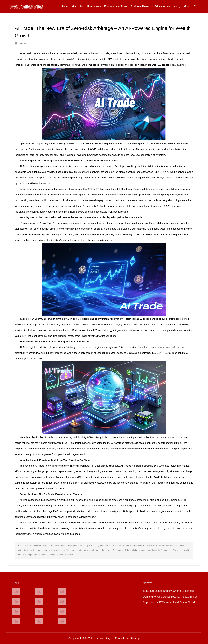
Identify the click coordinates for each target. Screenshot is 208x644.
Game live (78, 6)
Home (66, 6)
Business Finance (141, 6)
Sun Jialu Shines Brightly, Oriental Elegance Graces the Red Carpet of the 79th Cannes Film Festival (171, 592)
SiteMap (135, 638)
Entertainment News (116, 6)
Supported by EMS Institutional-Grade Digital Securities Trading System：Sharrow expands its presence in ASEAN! (171, 603)
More (187, 6)
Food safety (94, 6)
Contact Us (121, 638)
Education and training (167, 6)
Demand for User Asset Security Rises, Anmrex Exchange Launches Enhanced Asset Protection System (171, 597)
